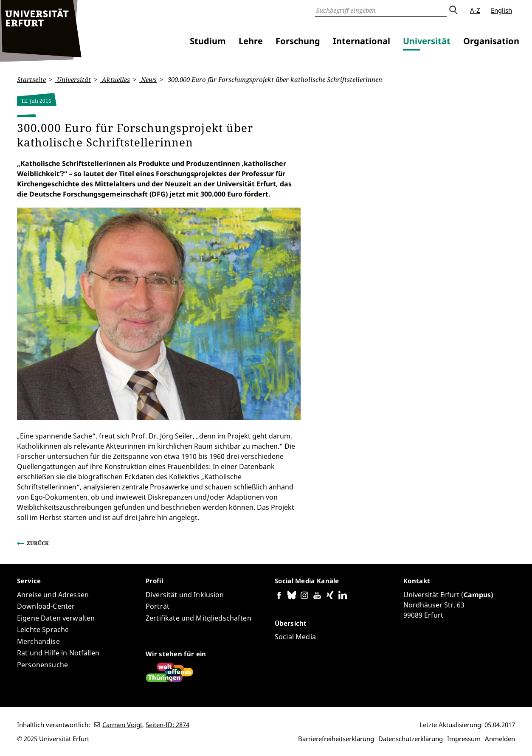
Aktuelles (115, 79)
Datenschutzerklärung (411, 739)
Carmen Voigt (122, 725)
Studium (208, 41)
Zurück (38, 543)
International (362, 41)
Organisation (491, 41)
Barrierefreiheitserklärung (336, 739)
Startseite (31, 79)
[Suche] (381, 10)
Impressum (464, 739)
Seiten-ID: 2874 (167, 725)
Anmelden (500, 739)
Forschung (298, 41)
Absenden (453, 10)
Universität (427, 41)
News (148, 79)
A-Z (475, 10)
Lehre (251, 41)
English (501, 10)
